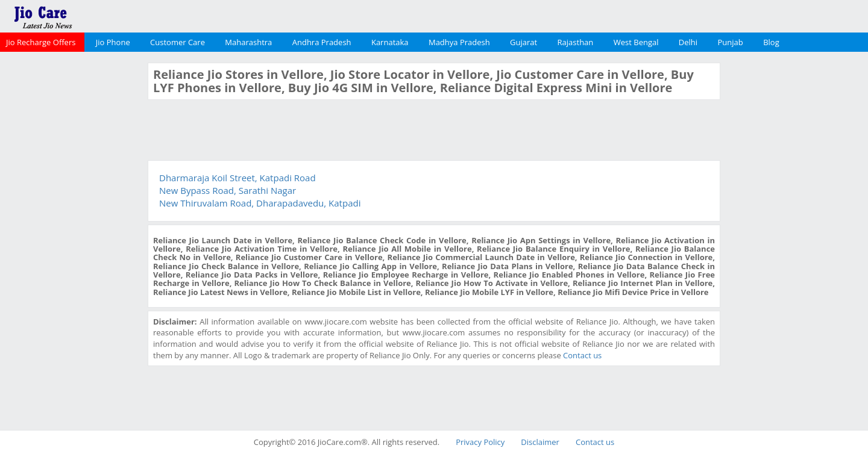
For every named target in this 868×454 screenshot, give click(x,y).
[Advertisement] (72, 243)
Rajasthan (576, 42)
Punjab (731, 42)
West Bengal (636, 42)
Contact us (582, 355)
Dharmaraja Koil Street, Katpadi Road (237, 178)
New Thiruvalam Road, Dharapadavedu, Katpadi (260, 203)
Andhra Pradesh (322, 42)
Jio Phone (113, 42)
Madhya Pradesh (459, 42)
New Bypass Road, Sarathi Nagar (228, 190)
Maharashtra (248, 42)
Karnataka (390, 42)
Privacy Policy (480, 442)
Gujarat (524, 42)
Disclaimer (540, 442)
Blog (771, 42)
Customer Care (178, 42)
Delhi (688, 42)
